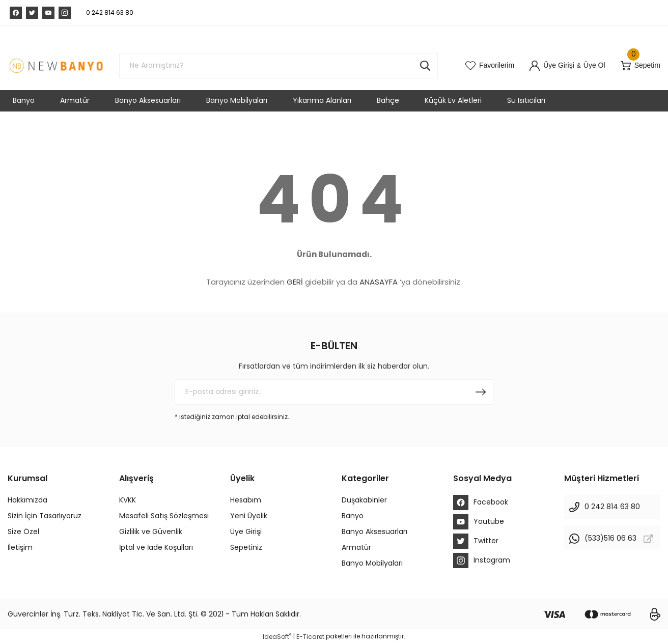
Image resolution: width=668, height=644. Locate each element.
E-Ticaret (310, 637)
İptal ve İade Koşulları (156, 547)
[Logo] (56, 66)
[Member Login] (552, 66)
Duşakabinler (364, 500)
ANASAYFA (379, 282)
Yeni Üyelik (249, 516)
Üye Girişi (246, 531)
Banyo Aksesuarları (374, 531)
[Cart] (641, 66)
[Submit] (481, 392)
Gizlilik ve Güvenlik (151, 531)
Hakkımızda (27, 500)
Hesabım (246, 500)
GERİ (295, 282)
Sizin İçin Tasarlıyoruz (45, 516)
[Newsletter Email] (334, 392)
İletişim (20, 547)
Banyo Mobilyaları (372, 563)
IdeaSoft (277, 637)
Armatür (356, 547)
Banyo (353, 516)
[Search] (279, 66)
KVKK (128, 500)
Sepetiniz (246, 547)
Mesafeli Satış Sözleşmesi (164, 516)
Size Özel (23, 531)
